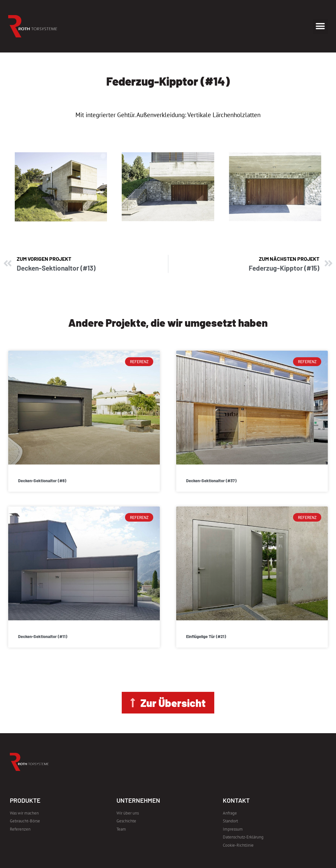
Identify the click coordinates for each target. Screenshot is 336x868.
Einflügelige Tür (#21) (206, 636)
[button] (320, 26)
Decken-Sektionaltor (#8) (42, 481)
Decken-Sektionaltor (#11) (43, 636)
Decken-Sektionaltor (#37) (211, 481)
